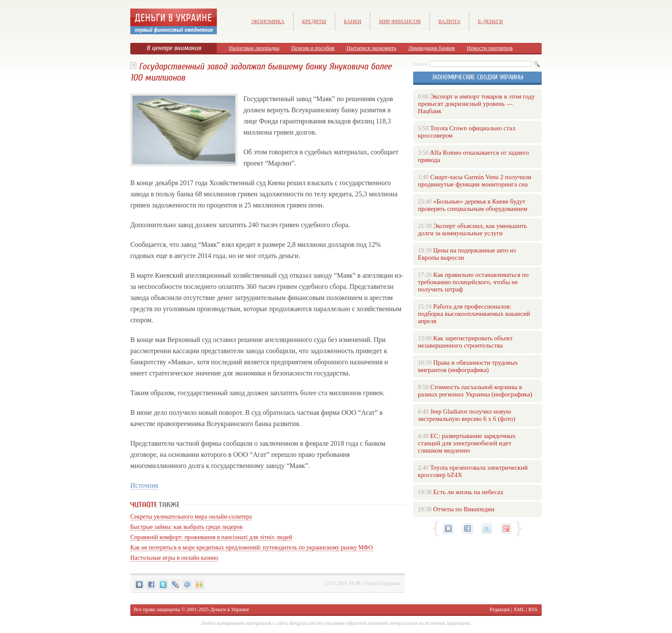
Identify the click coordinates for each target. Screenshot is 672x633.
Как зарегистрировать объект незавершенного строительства (465, 342)
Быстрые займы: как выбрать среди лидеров (186, 527)
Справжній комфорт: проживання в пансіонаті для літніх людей (211, 537)
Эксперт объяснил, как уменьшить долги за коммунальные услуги (472, 229)
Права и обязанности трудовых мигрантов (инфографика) (468, 366)
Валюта (450, 21)
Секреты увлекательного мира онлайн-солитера (191, 517)
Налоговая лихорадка (254, 48)
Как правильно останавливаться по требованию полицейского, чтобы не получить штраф (473, 282)
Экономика (268, 21)
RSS (533, 609)
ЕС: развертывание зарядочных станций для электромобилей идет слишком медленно (467, 443)
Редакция (499, 609)
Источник (144, 485)
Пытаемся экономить (371, 48)
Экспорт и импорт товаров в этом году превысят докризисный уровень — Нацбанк (476, 104)
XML (519, 609)
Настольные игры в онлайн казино (174, 558)
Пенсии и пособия (313, 48)
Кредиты (314, 21)
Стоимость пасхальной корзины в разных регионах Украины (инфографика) (475, 391)
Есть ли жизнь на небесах (468, 492)
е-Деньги (490, 21)
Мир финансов (400, 21)
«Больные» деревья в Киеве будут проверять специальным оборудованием (472, 205)
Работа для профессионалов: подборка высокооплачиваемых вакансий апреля (474, 314)
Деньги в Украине (229, 609)
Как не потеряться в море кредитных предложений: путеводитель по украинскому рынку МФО (252, 547)
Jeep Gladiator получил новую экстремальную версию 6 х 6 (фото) (466, 415)
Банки (352, 21)
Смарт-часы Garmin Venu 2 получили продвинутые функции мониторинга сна (475, 181)
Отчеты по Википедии (464, 509)
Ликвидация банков (432, 48)
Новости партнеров (490, 48)
